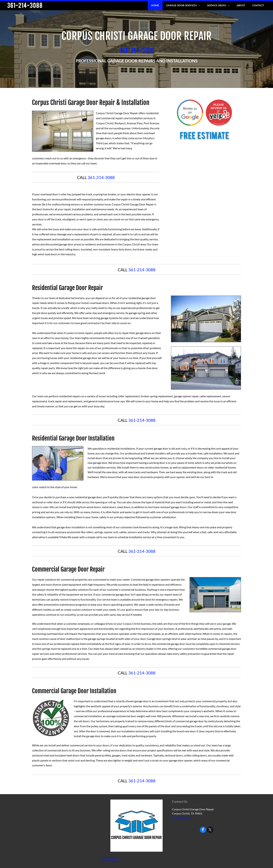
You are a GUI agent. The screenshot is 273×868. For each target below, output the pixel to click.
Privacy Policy (109, 857)
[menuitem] (155, 5)
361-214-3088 (101, 177)
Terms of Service (111, 861)
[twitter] (210, 830)
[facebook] (203, 830)
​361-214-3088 (136, 50)
